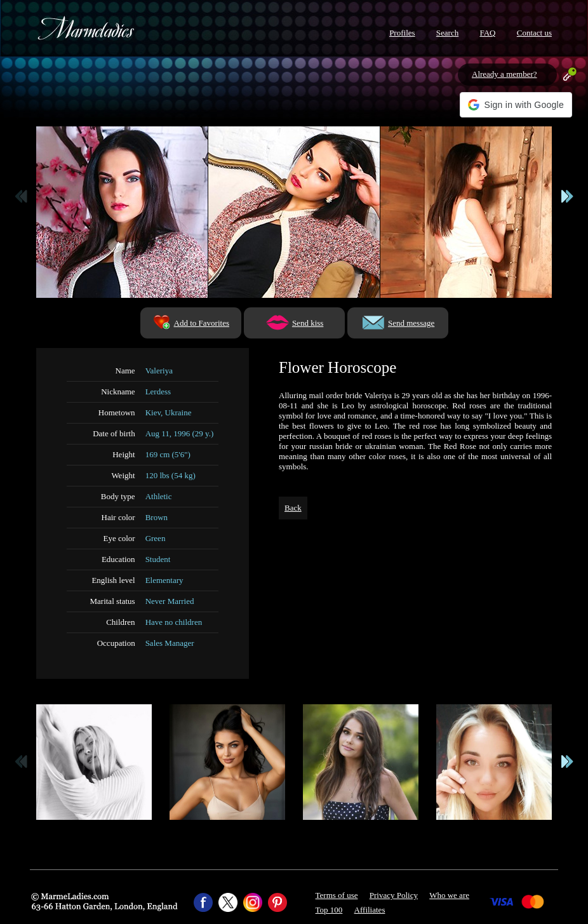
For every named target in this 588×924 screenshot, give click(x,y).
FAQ (487, 33)
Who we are (449, 895)
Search (447, 33)
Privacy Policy (394, 895)
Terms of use (337, 895)
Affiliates (370, 910)
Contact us (534, 33)
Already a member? (504, 74)
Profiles (402, 33)
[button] (516, 105)
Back (293, 508)
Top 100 (329, 910)
